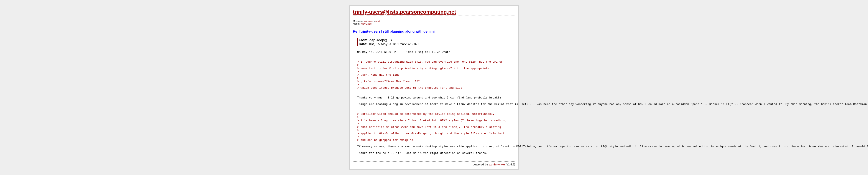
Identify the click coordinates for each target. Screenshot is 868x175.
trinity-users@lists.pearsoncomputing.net (404, 12)
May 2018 (366, 24)
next (378, 21)
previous (369, 21)
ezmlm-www (497, 164)
